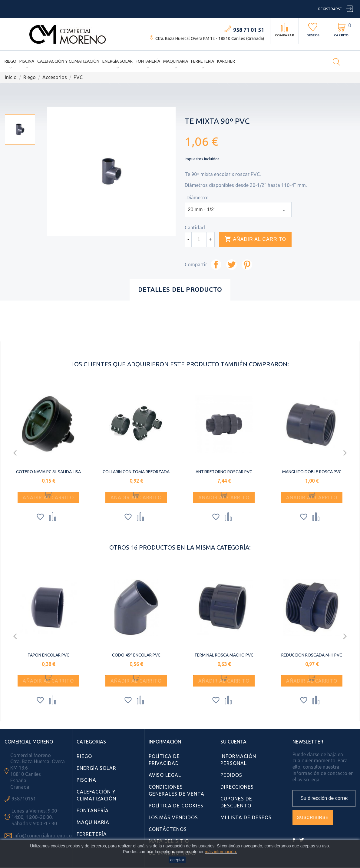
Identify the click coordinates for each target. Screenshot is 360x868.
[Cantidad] (199, 240)
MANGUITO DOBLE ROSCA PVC (312, 472)
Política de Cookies (176, 806)
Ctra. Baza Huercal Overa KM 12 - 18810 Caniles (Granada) (210, 38)
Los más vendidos (173, 817)
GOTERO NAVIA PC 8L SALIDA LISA (48, 472)
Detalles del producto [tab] (180, 289)
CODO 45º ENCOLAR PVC (136, 655)
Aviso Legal (165, 775)
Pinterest (247, 265)
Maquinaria (176, 61)
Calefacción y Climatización (68, 61)
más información (220, 852)
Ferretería (92, 834)
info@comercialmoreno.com (45, 836)
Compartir (216, 265)
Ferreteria (203, 61)
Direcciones (237, 787)
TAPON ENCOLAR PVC (48, 655)
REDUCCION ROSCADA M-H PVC (312, 655)
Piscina (27, 61)
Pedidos (231, 775)
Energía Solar (117, 61)
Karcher (226, 61)
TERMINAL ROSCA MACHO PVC (224, 655)
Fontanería (148, 61)
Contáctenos (168, 829)
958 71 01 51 (249, 30)
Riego (10, 61)
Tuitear (231, 265)
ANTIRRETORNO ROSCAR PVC (224, 472)
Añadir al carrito (257, 239)
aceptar (177, 860)
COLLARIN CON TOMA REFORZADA (136, 472)
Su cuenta (233, 742)
